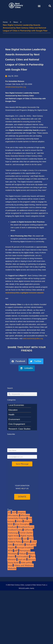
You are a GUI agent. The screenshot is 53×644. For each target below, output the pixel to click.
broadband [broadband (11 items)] (12, 527)
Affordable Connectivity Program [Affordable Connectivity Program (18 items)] (19, 517)
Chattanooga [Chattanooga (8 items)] (13, 533)
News (16, 22)
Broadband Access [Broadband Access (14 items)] (26, 527)
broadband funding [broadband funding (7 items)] (15, 530)
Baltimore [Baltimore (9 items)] (28, 521)
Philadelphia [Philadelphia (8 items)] (13, 554)
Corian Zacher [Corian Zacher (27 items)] (26, 533)
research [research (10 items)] (11, 556)
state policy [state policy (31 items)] (26, 562)
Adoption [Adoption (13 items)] (22, 513)
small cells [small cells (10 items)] (22, 559)
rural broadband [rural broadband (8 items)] (23, 556)
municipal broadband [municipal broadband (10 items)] (25, 547)
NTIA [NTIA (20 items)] (10, 550)
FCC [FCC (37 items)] (31, 539)
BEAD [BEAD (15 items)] (10, 524)
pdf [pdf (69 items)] (16, 550)
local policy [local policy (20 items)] (31, 545)
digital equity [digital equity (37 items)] (27, 536)
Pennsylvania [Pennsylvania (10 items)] (25, 551)
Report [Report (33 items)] (31, 553)
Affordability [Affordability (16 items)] (13, 515)
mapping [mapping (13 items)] (11, 547)
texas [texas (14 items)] (10, 565)
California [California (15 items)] (28, 530)
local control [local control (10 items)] (19, 545)
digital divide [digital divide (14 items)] (13, 536)
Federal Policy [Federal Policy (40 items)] (15, 542)
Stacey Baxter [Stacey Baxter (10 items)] (13, 562)
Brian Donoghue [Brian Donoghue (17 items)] (22, 524)
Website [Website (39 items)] (12, 568)
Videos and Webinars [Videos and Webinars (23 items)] (24, 565)
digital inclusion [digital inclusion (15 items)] (15, 539)
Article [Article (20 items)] (19, 521)
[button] (39, 6)
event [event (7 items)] (25, 539)
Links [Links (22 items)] (10, 545)
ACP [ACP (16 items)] (14, 513)
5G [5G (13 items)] (9, 513)
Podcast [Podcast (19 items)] (23, 553)
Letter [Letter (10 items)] (34, 542)
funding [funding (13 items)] (27, 542)
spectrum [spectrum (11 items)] (32, 559)
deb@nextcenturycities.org (16, 87)
